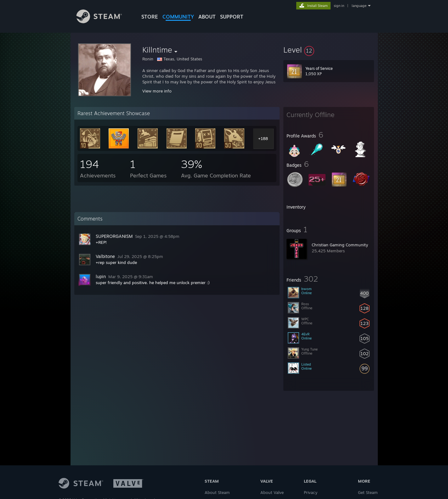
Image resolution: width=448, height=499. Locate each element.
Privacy (311, 492)
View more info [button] (157, 91)
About (207, 17)
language (359, 6)
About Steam (217, 492)
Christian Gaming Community (340, 245)
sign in (339, 6)
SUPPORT (232, 17)
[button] (329, 50)
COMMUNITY (178, 17)
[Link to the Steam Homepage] (104, 22)
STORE (150, 17)
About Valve (272, 492)
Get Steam (368, 492)
